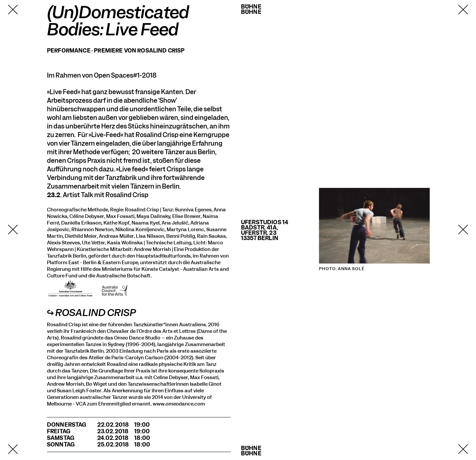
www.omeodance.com (179, 404)
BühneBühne (251, 9)
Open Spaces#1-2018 (125, 75)
